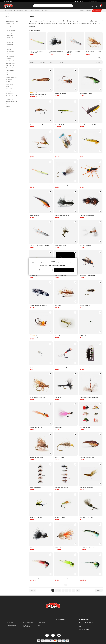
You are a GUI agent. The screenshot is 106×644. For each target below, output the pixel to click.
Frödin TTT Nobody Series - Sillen (88, 548)
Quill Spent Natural (34, 367)
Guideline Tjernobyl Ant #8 (86, 185)
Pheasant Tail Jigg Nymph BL (37, 125)
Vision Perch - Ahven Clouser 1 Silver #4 (74, 52)
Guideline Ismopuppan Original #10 (88, 125)
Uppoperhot (10, 35)
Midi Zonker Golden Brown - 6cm (87, 457)
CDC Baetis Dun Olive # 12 (36, 518)
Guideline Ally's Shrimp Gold (36, 427)
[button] (92, 1)
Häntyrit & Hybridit (10, 93)
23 (78, 590)
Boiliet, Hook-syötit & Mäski (15, 21)
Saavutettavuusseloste (28, 622)
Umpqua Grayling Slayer (36, 337)
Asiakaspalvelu (77, 1)
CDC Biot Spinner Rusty (85, 245)
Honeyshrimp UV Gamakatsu (87, 488)
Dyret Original (58, 306)
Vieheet (10, 14)
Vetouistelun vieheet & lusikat (15, 96)
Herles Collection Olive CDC (86, 518)
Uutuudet (81, 11)
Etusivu (6, 14)
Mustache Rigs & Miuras (11, 77)
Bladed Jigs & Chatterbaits (12, 26)
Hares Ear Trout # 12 (60, 457)
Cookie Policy (62, 265)
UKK (39, 626)
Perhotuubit (10, 40)
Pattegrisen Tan (34, 275)
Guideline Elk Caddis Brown (36, 457)
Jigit (7, 75)
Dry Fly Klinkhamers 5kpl (36, 488)
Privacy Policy (51, 265)
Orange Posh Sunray (35, 215)
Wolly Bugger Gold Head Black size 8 (56, 52)
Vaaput (15, 104)
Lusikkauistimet (10, 84)
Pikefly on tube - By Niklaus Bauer (38, 95)
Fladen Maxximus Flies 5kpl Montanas (89, 367)
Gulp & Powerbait (10, 61)
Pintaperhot (10, 45)
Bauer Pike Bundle (59, 155)
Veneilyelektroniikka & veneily (21, 11)
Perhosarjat (10, 33)
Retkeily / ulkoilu (45, 11)
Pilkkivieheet (15, 79)
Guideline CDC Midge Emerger (62, 185)
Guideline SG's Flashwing (86, 155)
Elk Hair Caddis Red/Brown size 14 (93, 52)
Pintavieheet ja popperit (11, 102)
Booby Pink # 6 (58, 427)
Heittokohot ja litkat (15, 24)
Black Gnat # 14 (59, 397)
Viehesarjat (15, 19)
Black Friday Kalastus (84, 630)
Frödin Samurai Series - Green (87, 578)
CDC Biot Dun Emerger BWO (36, 155)
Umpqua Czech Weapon (60, 93)
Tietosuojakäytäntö (11, 626)
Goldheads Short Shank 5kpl (61, 488)
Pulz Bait (8, 82)
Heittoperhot (9, 89)
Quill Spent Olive (84, 336)
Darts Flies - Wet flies (85, 427)
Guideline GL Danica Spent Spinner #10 (89, 397)
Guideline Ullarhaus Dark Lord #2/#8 (38, 306)
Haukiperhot (10, 38)
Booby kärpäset (11, 31)
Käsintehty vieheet (15, 63)
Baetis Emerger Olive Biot (61, 245)
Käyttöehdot (10, 622)
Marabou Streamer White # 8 (62, 275)
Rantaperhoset (11, 52)
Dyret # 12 (57, 336)
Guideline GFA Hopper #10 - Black (88, 275)
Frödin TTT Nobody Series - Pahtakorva (39, 578)
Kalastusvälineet (8, 11)
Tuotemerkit (88, 11)
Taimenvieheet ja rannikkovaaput (15, 68)
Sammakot (8, 59)
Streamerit (10, 49)
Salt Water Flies (11, 56)
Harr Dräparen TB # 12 (60, 518)
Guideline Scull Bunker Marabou (87, 215)
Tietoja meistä (42, 622)
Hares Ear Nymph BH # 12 (86, 306)
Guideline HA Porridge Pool (86, 93)
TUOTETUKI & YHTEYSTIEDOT (26, 626)
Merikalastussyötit (15, 65)
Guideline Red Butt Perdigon (61, 367)
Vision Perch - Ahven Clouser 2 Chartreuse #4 (37, 52)
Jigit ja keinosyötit (15, 70)
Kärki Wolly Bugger (59, 548)
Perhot (15, 28)
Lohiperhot (10, 54)
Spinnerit (15, 86)
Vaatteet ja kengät (34, 11)
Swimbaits (15, 91)
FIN (9, 1)
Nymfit (9, 47)
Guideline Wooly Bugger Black (62, 215)
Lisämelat (8, 106)
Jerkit (7, 72)
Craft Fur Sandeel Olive (60, 125)
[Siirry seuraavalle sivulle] (99, 590)
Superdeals (97, 11)
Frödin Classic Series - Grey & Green (63, 578)
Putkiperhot (10, 42)
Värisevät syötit (9, 99)
